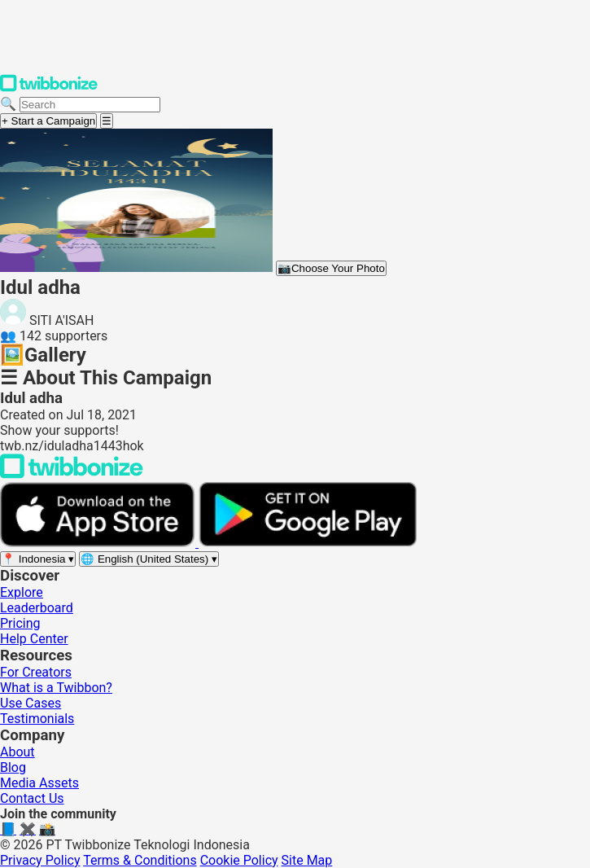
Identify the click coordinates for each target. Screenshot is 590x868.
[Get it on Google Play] (308, 543)
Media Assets (39, 783)
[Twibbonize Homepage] (49, 88)
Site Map (307, 860)
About (17, 752)
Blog (13, 767)
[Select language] (149, 559)
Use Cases (31, 703)
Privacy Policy (40, 860)
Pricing (20, 623)
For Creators (36, 672)
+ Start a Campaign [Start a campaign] (48, 121)
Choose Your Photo (331, 268)
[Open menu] (107, 121)
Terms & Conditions (140, 860)
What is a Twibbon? (56, 688)
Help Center (34, 639)
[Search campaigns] (90, 105)
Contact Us (32, 798)
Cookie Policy (239, 860)
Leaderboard (37, 608)
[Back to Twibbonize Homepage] (72, 474)
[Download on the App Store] (99, 543)
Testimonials (37, 719)
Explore (22, 592)
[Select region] (38, 559)
